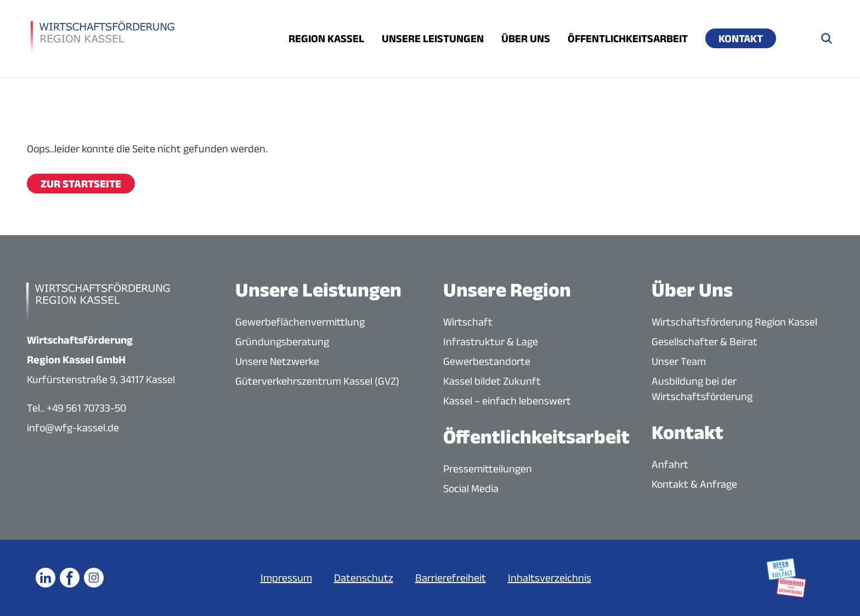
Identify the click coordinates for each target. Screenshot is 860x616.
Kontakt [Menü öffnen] (741, 38)
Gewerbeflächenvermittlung (300, 322)
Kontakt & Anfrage (694, 484)
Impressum (286, 578)
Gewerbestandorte (487, 361)
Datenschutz (364, 578)
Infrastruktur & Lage (491, 341)
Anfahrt (670, 464)
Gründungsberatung (282, 341)
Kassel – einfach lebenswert (507, 401)
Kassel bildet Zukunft (492, 381)
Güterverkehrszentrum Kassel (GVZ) (317, 381)
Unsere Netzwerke (277, 361)
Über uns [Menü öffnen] (526, 38)
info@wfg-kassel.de (73, 427)
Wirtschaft (468, 322)
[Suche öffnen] (827, 38)
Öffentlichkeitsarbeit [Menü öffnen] (628, 38)
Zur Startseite (81, 184)
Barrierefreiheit (451, 578)
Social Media (471, 488)
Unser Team (679, 361)
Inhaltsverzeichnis (550, 578)
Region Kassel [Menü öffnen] (326, 38)
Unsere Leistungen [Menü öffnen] (433, 38)
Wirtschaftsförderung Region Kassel (734, 322)
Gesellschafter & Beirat (705, 341)
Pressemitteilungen (488, 469)
